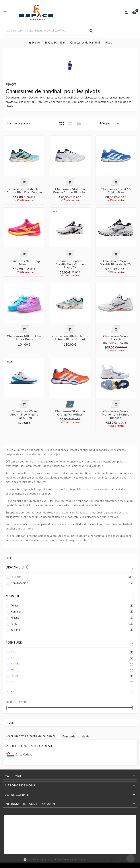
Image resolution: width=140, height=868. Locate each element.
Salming (72, 630)
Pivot (10, 723)
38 (72, 670)
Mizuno (72, 618)
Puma (72, 624)
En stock (72, 577)
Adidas (72, 606)
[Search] (45, 30)
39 (72, 682)
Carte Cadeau (24, 754)
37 (72, 658)
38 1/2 (72, 676)
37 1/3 (72, 664)
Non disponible (72, 583)
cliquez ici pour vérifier (103, 860)
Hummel (72, 612)
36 (72, 652)
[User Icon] (126, 12)
